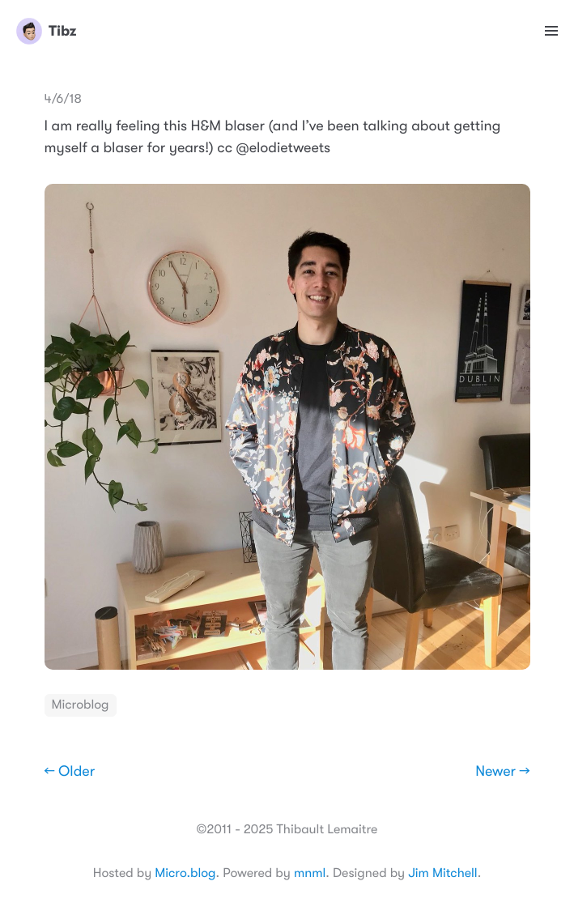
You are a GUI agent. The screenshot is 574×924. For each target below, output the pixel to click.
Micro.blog (185, 873)
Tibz (46, 31)
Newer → (502, 772)
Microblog (81, 705)
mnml (310, 873)
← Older (70, 772)
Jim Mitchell (442, 873)
